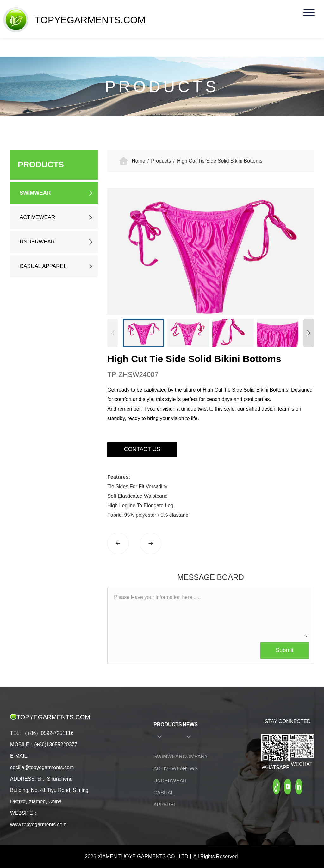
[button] (309, 333)
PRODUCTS (168, 725)
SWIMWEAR (35, 193)
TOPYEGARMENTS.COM (74, 20)
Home (138, 161)
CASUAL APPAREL (43, 266)
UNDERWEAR (37, 242)
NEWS (190, 725)
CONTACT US (142, 449)
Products (161, 161)
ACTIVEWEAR (37, 217)
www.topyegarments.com (38, 824)
